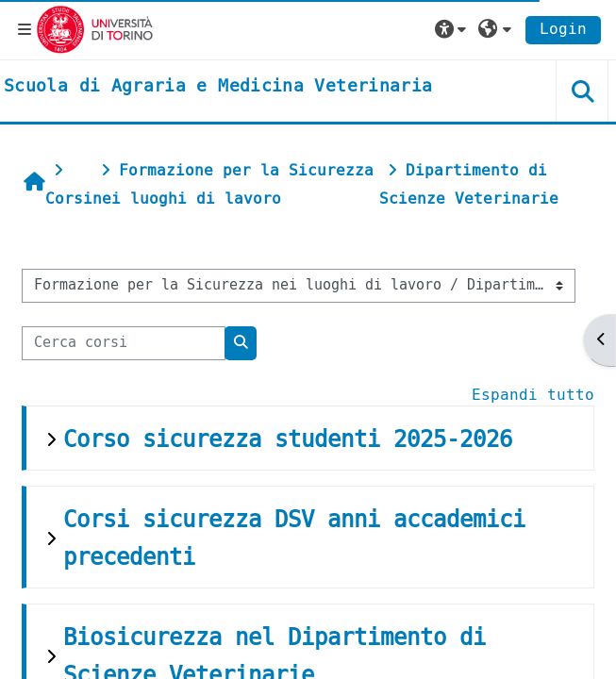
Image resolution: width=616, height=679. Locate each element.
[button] (453, 29)
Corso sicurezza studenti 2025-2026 (288, 439)
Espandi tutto (533, 395)
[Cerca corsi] (124, 343)
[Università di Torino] (95, 29)
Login (563, 29)
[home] (218, 87)
